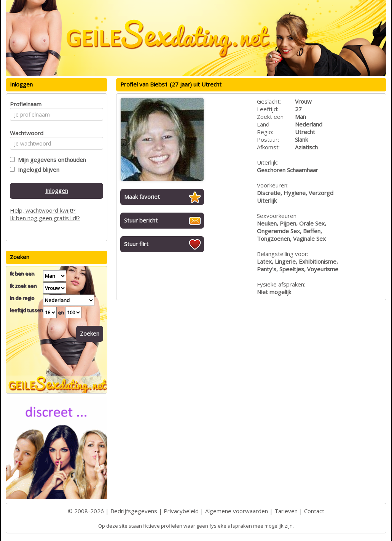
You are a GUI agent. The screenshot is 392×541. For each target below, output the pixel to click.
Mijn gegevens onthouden (50, 160)
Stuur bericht (141, 220)
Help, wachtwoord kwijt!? (43, 210)
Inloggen (57, 190)
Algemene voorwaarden (237, 511)
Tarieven (286, 511)
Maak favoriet (142, 197)
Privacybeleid (181, 511)
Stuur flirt (136, 244)
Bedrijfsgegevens (134, 511)
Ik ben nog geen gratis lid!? (45, 218)
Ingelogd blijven (37, 170)
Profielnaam (25, 104)
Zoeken (90, 333)
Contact (314, 511)
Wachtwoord (25, 133)
